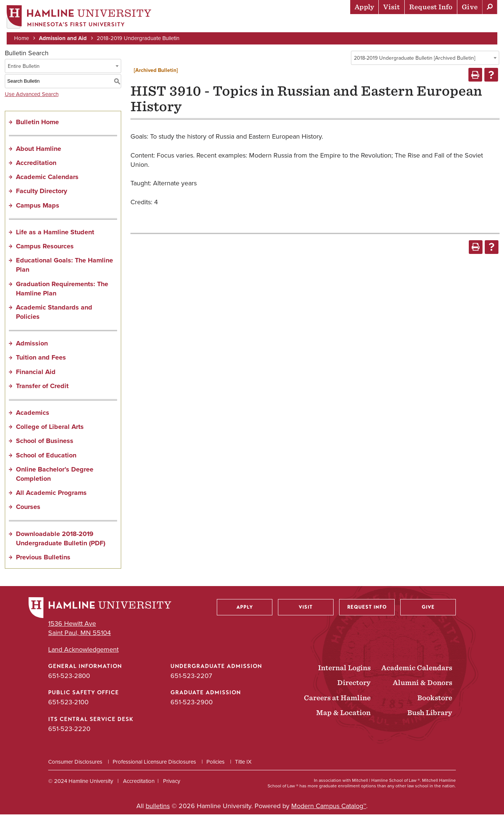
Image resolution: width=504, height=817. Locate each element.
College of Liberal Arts (50, 429)
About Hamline (471, 24)
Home (22, 38)
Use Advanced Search (32, 96)
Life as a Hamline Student (55, 234)
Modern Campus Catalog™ (329, 808)
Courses (28, 509)
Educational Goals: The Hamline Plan (64, 267)
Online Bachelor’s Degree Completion (55, 476)
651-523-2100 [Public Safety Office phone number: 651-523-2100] (68, 705)
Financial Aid (36, 374)
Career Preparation (404, 24)
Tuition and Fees (41, 360)
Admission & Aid (234, 24)
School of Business (45, 443)
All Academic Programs (51, 495)
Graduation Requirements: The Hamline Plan (62, 291)
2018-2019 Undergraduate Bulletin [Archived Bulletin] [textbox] (415, 60)
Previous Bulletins (43, 559)
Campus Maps (38, 208)
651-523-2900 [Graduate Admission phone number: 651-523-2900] (192, 705)
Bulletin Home (37, 124)
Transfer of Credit (42, 388)
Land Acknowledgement (83, 652)
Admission (32, 346)
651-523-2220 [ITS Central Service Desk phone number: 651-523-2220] (69, 731)
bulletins (158, 808)
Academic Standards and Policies (54, 314)
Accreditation (36, 165)
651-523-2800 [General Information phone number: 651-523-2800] (69, 678)
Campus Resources (45, 248)
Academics (286, 24)
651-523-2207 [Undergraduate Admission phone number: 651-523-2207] (191, 678)
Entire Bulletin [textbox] (24, 68)
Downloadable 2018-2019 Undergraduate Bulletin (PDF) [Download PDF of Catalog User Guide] (61, 541)
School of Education (46, 457)
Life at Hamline (337, 24)
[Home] (80, 17)
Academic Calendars (47, 179)
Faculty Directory (42, 193)
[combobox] (425, 60)
